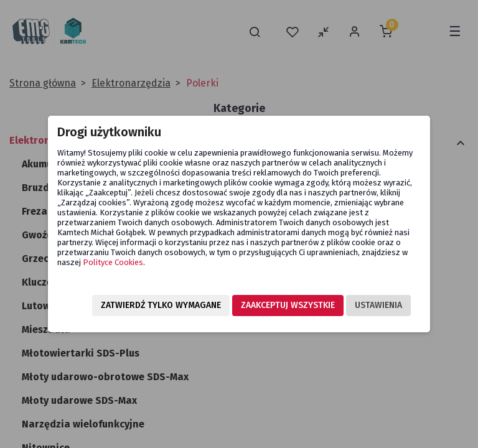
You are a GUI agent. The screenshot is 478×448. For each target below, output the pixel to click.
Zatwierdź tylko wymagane (161, 305)
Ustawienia (378, 305)
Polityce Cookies (113, 262)
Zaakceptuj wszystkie (288, 305)
